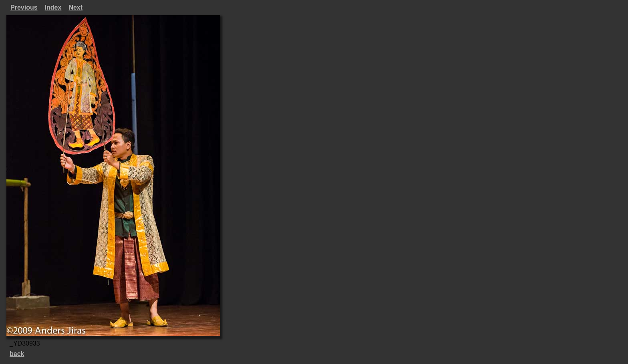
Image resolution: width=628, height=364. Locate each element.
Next (75, 7)
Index (53, 7)
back (17, 354)
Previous (24, 7)
